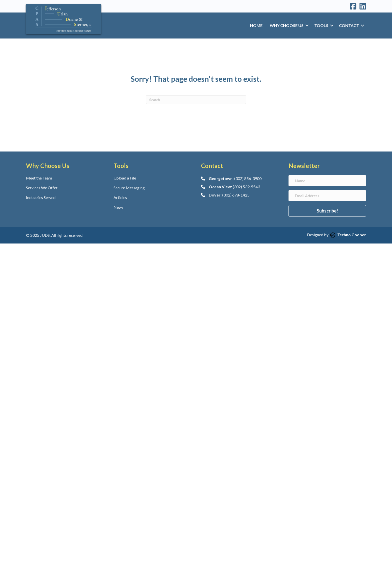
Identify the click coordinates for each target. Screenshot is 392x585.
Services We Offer (42, 188)
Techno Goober (348, 235)
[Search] (196, 100)
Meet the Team (39, 178)
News (118, 207)
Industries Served (41, 197)
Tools (321, 25)
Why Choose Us (287, 25)
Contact (349, 25)
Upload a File (125, 178)
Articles (120, 197)
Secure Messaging (129, 188)
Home (256, 25)
